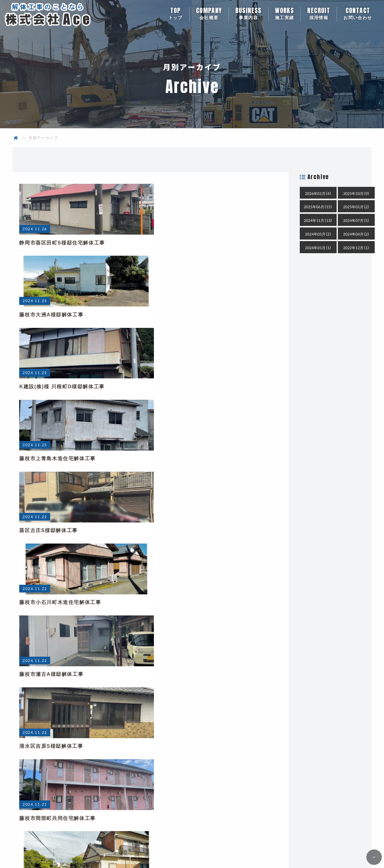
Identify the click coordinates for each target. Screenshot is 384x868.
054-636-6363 (124, 753)
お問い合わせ (358, 15)
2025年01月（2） (356, 207)
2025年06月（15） (318, 207)
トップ (176, 15)
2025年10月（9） (356, 193)
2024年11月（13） (318, 220)
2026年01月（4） (318, 193)
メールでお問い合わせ (269, 753)
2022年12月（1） (356, 248)
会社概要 (209, 15)
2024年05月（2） (318, 234)
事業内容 (249, 15)
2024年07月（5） (356, 220)
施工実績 (285, 15)
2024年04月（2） (356, 234)
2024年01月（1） (318, 248)
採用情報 (319, 15)
